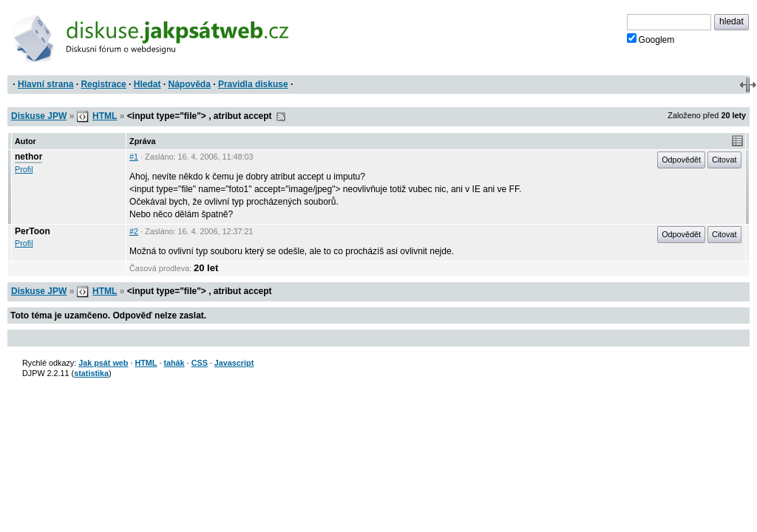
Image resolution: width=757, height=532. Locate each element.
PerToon (33, 231)
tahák (174, 363)
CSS (200, 363)
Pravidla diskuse (253, 84)
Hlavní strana (45, 84)
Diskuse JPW (39, 116)
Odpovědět (681, 160)
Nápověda (190, 84)
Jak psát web (103, 363)
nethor (28, 157)
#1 (134, 157)
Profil (24, 169)
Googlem (651, 39)
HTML (105, 116)
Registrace (103, 84)
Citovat (724, 160)
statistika (91, 373)
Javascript (234, 363)
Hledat (147, 84)
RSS (281, 117)
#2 (134, 231)
